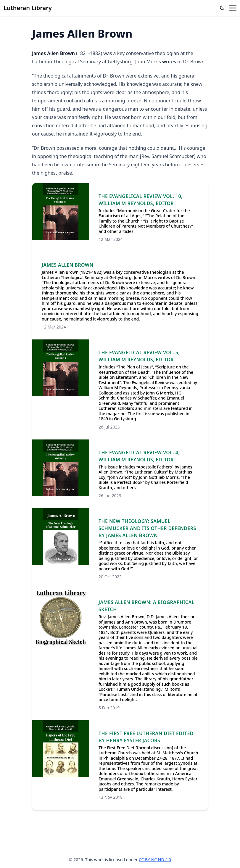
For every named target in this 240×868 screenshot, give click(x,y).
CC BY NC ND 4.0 (155, 860)
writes (169, 62)
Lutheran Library (28, 8)
